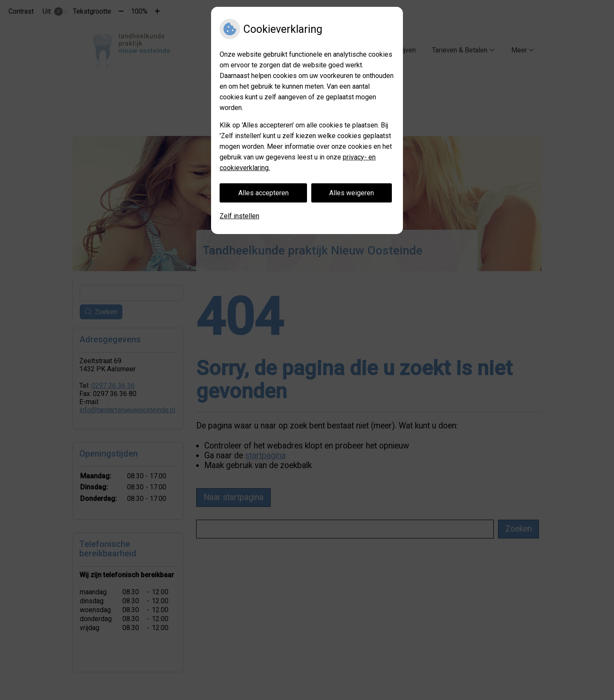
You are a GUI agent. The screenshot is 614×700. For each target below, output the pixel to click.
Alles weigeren (352, 193)
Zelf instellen (239, 216)
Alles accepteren (264, 193)
